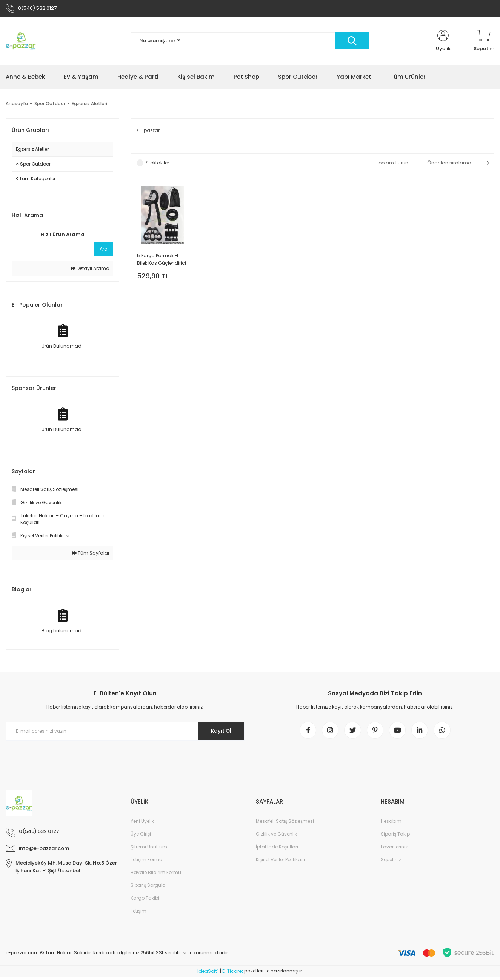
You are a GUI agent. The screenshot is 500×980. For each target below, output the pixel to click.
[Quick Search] (50, 251)
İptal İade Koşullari (277, 850)
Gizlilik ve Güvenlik (276, 838)
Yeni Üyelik (142, 825)
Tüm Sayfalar (91, 554)
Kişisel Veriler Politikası (280, 863)
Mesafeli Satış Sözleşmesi (285, 825)
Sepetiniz (391, 863)
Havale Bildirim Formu (156, 876)
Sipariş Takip (395, 838)
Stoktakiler (157, 165)
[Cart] (484, 42)
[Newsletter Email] (125, 733)
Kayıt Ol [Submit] (219, 733)
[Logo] (21, 42)
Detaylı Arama (90, 270)
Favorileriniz (394, 850)
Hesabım (391, 825)
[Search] (250, 42)
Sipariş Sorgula (148, 889)
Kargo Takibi (145, 902)
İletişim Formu (146, 863)
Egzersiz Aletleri (90, 105)
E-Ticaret (233, 975)
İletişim (138, 915)
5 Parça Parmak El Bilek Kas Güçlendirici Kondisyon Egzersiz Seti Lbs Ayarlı (162, 262)
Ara (104, 251)
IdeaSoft (208, 975)
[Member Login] (443, 42)
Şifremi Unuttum (149, 850)
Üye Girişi (141, 838)
